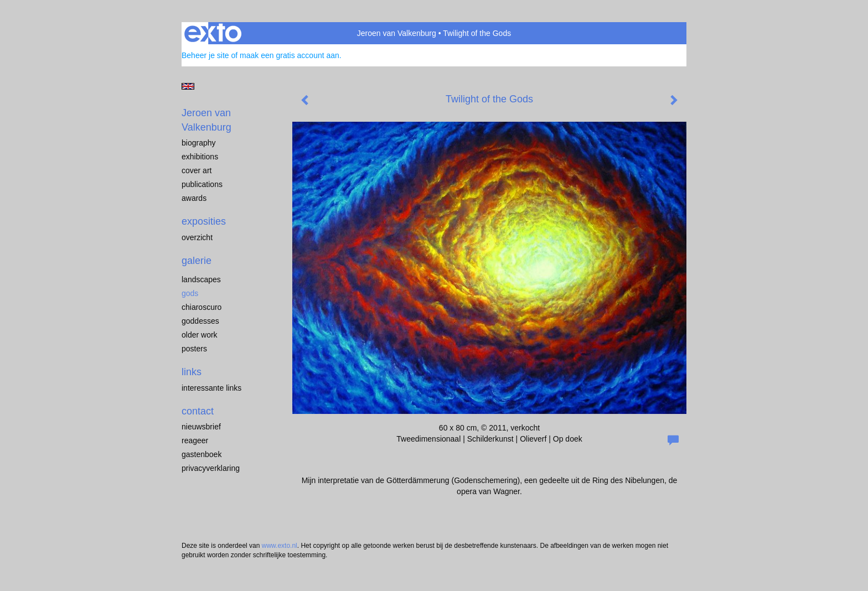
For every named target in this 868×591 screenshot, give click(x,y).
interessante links (211, 388)
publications (202, 184)
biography (199, 143)
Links (192, 372)
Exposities (204, 221)
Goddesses (200, 321)
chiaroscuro (201, 307)
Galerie (197, 261)
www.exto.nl (280, 546)
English (188, 86)
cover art (197, 170)
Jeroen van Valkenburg (397, 33)
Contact (198, 411)
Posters (194, 349)
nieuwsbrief (201, 427)
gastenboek (201, 454)
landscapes (201, 279)
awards (194, 198)
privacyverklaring (211, 468)
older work (200, 335)
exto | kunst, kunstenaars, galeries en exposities (213, 33)
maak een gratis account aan (290, 55)
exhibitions (200, 157)
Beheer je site (205, 55)
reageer (195, 440)
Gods (190, 293)
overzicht (197, 237)
